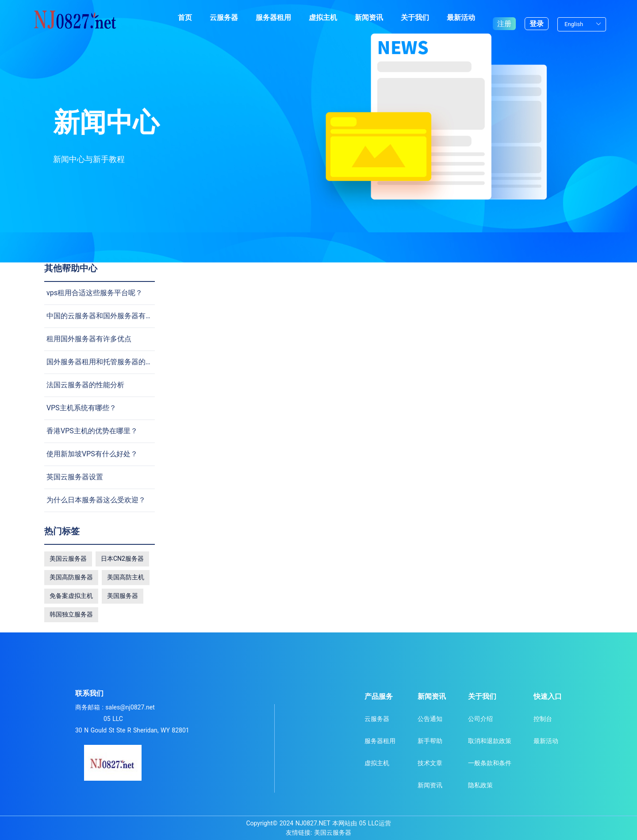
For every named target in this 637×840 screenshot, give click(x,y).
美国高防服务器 (71, 577)
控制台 (543, 719)
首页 (185, 17)
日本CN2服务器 (122, 559)
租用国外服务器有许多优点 (89, 339)
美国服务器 (123, 596)
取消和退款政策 (490, 741)
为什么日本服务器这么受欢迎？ (96, 500)
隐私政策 (480, 785)
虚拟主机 (323, 17)
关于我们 (415, 17)
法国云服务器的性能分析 (85, 385)
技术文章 (430, 763)
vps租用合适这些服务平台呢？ (94, 293)
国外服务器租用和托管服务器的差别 (103, 362)
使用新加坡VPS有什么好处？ (92, 454)
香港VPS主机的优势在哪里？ (92, 431)
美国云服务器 (68, 559)
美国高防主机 (126, 577)
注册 (504, 17)
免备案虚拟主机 (71, 596)
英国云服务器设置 (75, 477)
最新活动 (461, 17)
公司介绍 (480, 719)
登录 (537, 17)
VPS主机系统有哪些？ (81, 408)
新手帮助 (430, 741)
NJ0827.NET (313, 823)
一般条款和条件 (490, 763)
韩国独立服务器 (71, 614)
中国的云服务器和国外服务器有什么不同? (112, 316)
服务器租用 (273, 17)
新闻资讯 (369, 17)
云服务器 (224, 17)
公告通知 (430, 719)
